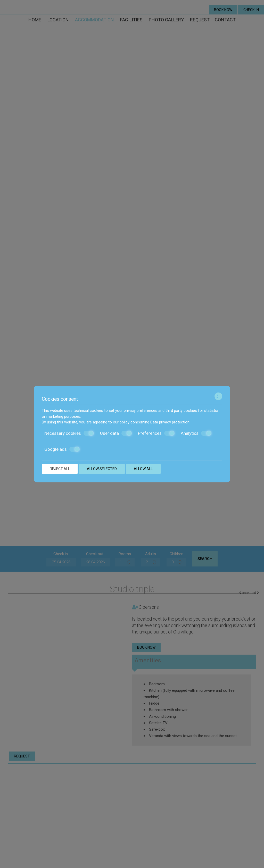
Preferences (156, 433)
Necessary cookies (69, 433)
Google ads (62, 449)
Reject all (60, 469)
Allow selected (102, 469)
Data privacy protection (170, 422)
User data (116, 433)
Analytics (196, 433)
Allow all (143, 469)
